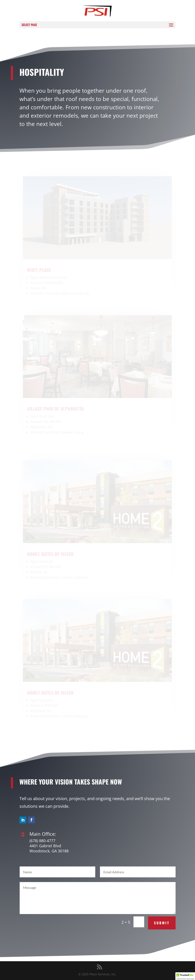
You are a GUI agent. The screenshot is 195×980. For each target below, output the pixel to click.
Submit (162, 923)
